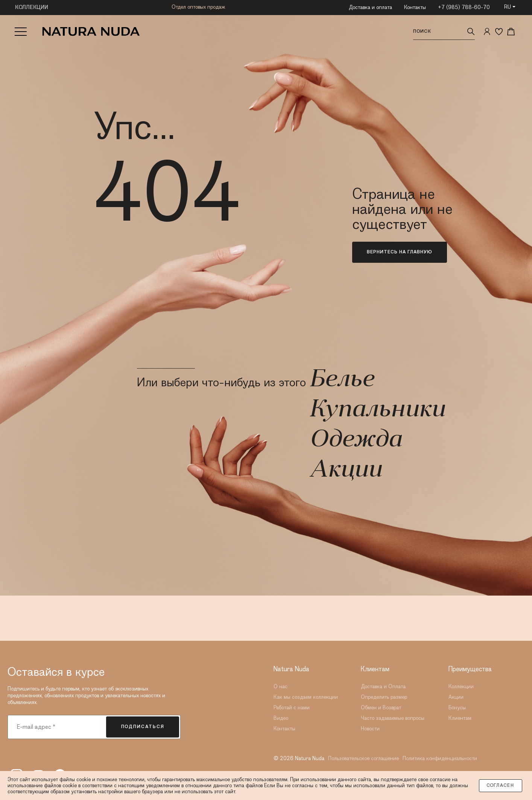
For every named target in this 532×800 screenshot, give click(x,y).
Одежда (355, 440)
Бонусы (457, 708)
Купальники (377, 410)
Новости (370, 729)
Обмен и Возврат (381, 708)
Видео (281, 718)
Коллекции (461, 687)
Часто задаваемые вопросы (393, 718)
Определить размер (384, 697)
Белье (341, 380)
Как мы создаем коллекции (306, 697)
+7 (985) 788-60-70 (464, 8)
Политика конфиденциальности (440, 759)
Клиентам (460, 718)
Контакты (415, 8)
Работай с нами (292, 708)
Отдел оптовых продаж (198, 7)
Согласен (501, 786)
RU (508, 7)
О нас (280, 687)
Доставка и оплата (370, 8)
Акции (345, 471)
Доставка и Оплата (383, 687)
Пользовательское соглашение (363, 759)
